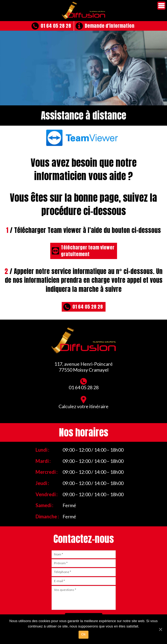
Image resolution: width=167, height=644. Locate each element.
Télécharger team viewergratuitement (88, 251)
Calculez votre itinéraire (83, 403)
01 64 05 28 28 (56, 26)
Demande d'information (110, 26)
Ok (83, 634)
